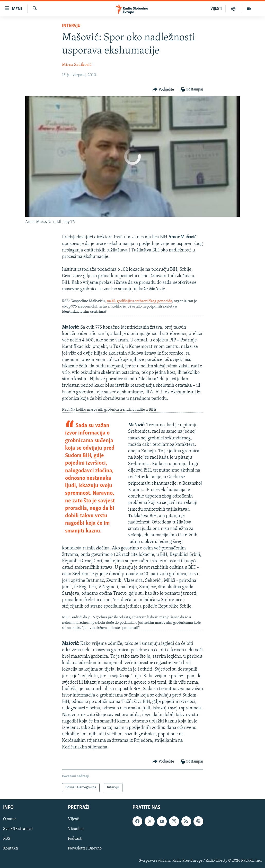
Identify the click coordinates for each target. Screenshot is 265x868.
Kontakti (11, 848)
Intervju (71, 26)
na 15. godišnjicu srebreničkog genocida (139, 301)
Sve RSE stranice (18, 829)
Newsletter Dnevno (85, 848)
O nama (10, 819)
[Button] (163, 90)
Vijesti (74, 819)
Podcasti (75, 839)
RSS (7, 839)
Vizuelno (76, 829)
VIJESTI (216, 9)
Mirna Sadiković (77, 65)
